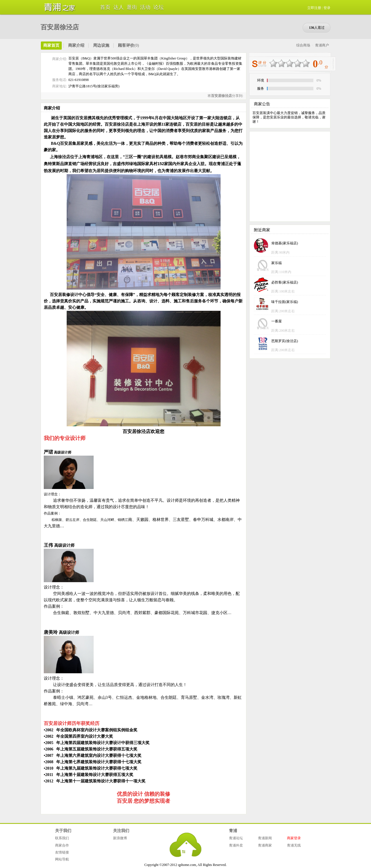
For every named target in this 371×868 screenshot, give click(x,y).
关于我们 (63, 831)
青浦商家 (265, 845)
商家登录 (294, 838)
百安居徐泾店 (60, 27)
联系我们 (62, 838)
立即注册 (314, 8)
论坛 (159, 7)
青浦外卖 (236, 845)
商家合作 (62, 845)
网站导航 (62, 859)
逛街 (132, 7)
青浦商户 (322, 45)
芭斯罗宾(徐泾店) (285, 341)
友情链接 (62, 852)
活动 (145, 7)
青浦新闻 (265, 838)
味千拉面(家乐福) (285, 302)
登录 (327, 8)
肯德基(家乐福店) (285, 243)
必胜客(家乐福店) (285, 282)
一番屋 (277, 321)
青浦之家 (58, 7)
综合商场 (303, 45)
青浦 (233, 831)
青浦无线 (294, 845)
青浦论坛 (236, 838)
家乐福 (277, 263)
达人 (119, 7)
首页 (105, 7)
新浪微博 (120, 838)
